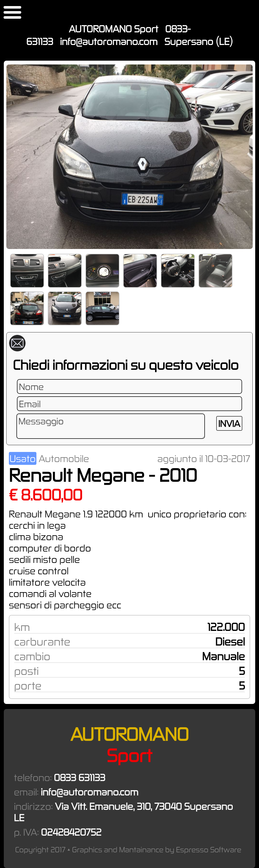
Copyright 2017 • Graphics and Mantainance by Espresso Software (128, 849)
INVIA (229, 423)
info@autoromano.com (109, 41)
